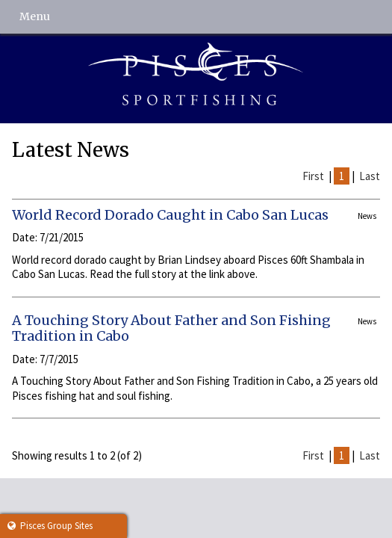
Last (370, 176)
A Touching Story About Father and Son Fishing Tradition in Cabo (171, 328)
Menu (35, 16)
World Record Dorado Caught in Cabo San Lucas (170, 215)
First (313, 176)
